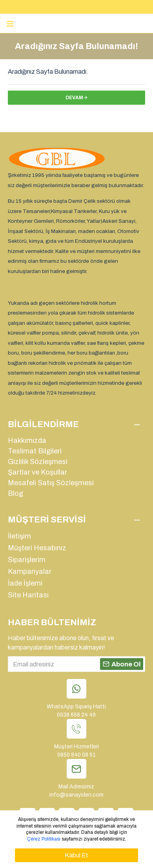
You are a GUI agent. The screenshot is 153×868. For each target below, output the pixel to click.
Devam (74, 98)
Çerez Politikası (44, 839)
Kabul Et (76, 855)
